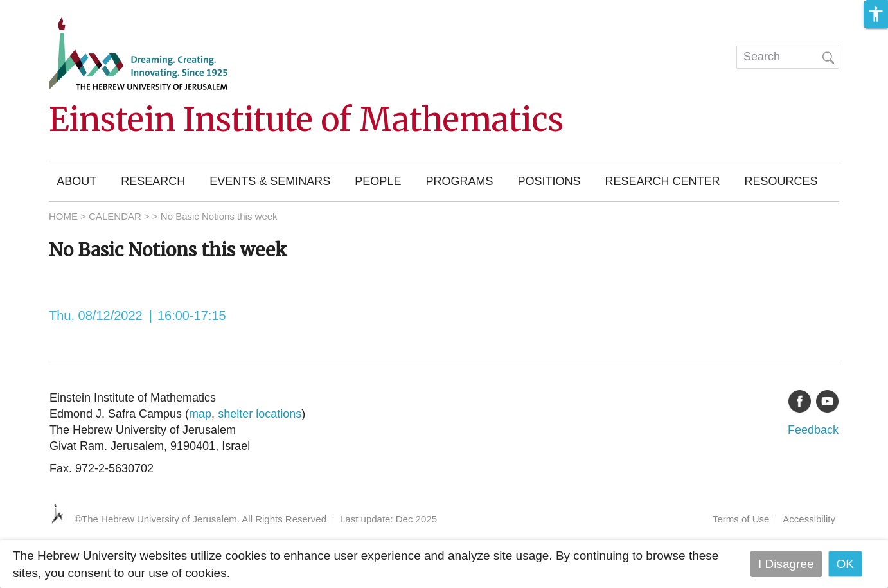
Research (153, 181)
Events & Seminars (270, 181)
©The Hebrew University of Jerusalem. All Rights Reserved (200, 519)
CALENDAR (115, 216)
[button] (876, 14)
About (76, 181)
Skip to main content (55, 9)
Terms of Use (741, 519)
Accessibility (809, 519)
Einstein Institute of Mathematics (306, 120)
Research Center (662, 181)
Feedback (813, 430)
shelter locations (260, 414)
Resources (781, 181)
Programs (459, 181)
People (378, 181)
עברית (701, 54)
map (200, 414)
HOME (63, 216)
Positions (549, 181)
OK (845, 564)
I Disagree (786, 564)
